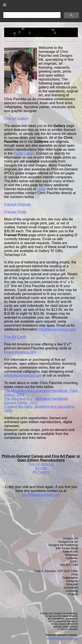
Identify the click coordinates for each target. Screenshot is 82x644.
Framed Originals (18, 204)
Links (41, 189)
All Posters (41, 472)
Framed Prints (15, 212)
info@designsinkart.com (57, 329)
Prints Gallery (24, 153)
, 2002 (36, 401)
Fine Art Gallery (16, 118)
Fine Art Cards (15, 337)
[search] (31, 15)
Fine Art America (41, 464)
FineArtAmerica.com (20, 352)
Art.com (41, 468)
